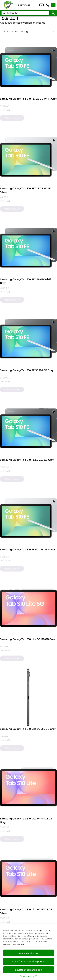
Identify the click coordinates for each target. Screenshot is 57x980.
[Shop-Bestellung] (29, 32)
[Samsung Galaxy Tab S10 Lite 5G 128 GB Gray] (28, 608)
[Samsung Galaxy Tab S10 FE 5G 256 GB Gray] (28, 428)
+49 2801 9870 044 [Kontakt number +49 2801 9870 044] (48, 5)
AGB (35, 976)
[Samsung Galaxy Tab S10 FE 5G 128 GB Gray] (28, 339)
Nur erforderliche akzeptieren (29, 961)
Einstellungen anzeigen (28, 970)
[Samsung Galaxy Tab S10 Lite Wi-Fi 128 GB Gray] (28, 787)
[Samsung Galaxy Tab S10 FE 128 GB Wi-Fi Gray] (28, 67)
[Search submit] (53, 13)
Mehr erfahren (12, 118)
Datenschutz (26, 976)
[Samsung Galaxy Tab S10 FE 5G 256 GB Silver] (28, 518)
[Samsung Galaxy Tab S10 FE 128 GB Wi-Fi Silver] (28, 157)
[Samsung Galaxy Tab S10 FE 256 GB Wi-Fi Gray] (28, 248)
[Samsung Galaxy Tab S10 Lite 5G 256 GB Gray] (28, 697)
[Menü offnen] (53, 5)
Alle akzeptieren (28, 953)
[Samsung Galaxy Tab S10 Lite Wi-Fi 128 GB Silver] (28, 878)
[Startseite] (8, 5)
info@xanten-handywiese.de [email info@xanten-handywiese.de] (41, 5)
